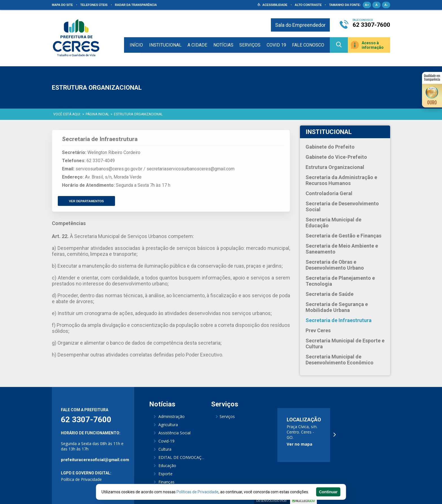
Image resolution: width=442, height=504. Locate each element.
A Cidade (197, 45)
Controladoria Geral (329, 193)
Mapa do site (62, 5)
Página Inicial (97, 114)
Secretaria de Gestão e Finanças (343, 236)
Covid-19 (166, 441)
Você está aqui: (67, 114)
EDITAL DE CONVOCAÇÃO (183, 457)
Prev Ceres (318, 330)
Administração (172, 416)
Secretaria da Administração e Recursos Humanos (341, 180)
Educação (167, 466)
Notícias (223, 45)
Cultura (165, 449)
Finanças (166, 482)
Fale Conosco (308, 45)
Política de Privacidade (81, 479)
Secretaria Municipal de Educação (333, 223)
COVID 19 (276, 45)
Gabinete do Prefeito (330, 147)
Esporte (165, 474)
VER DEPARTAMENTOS (87, 200)
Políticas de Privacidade (197, 492)
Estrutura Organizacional (138, 114)
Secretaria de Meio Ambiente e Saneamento (342, 249)
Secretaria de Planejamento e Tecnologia (340, 281)
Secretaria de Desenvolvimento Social (342, 206)
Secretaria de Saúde (330, 294)
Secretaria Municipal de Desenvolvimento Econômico (340, 360)
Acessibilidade (275, 5)
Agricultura (168, 425)
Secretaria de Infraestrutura (339, 320)
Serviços (250, 45)
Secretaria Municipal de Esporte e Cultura (345, 344)
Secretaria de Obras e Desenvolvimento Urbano (335, 265)
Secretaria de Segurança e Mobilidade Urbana (337, 307)
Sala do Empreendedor (300, 25)
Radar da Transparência (136, 5)
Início (136, 45)
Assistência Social (174, 433)
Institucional (165, 45)
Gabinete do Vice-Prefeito (336, 157)
